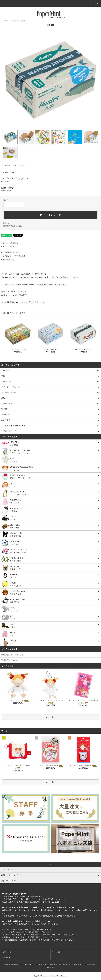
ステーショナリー (14, 165)
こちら (40, 899)
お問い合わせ (6, 958)
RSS (48, 967)
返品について (7, 223)
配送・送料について (31, 965)
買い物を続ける (7, 260)
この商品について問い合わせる (13, 256)
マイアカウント (6, 952)
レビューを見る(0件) (9, 243)
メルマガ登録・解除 (89, 965)
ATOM (52, 967)
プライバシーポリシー (74, 965)
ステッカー (24, 165)
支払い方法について (17, 965)
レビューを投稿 (7, 246)
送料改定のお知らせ (10, 660)
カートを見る (56, 952)
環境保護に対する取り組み (12, 655)
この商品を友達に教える (10, 252)
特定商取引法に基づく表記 (12, 226)
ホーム (5, 165)
